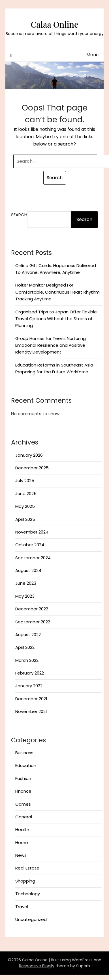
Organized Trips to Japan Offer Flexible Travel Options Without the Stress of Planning (56, 319)
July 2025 (25, 481)
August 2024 (28, 570)
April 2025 (25, 519)
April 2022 (25, 647)
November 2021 (31, 711)
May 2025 (25, 506)
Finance (23, 791)
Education (26, 765)
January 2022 (29, 686)
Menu (92, 55)
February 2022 (30, 673)
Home (22, 843)
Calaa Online (54, 24)
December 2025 (32, 468)
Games (23, 804)
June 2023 (26, 583)
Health (22, 830)
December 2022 (32, 609)
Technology (28, 894)
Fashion (23, 778)
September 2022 (33, 622)
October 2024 (30, 545)
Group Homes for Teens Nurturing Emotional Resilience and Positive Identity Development (51, 345)
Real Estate (27, 868)
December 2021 (31, 699)
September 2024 (33, 558)
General (24, 817)
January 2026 (29, 455)
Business (24, 753)
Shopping (25, 881)
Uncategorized (31, 919)
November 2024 (32, 532)
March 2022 (27, 660)
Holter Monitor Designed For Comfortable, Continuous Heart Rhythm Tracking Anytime (57, 292)
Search (19, 215)
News (21, 855)
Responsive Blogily (37, 966)
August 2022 (28, 635)
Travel (22, 907)
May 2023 (25, 596)
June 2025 (26, 494)
